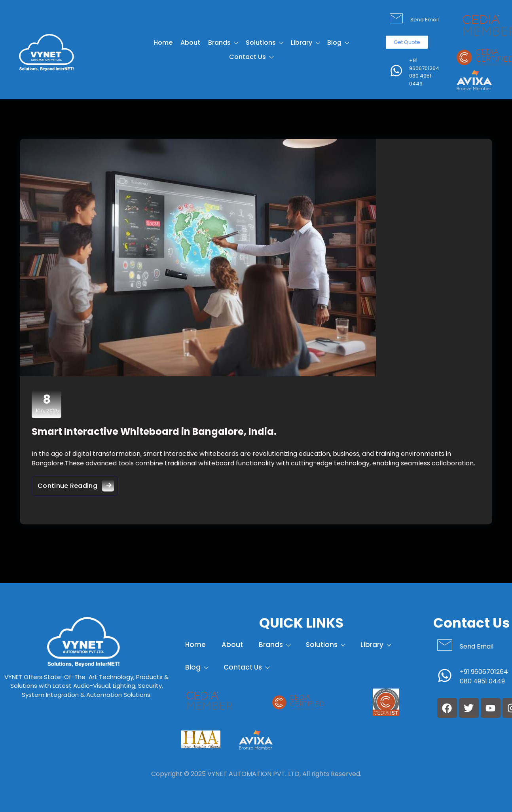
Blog (338, 43)
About (190, 43)
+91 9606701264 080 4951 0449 (424, 72)
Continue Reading (78, 484)
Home (163, 43)
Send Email (425, 20)
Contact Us (251, 57)
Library (305, 43)
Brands (223, 43)
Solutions (264, 43)
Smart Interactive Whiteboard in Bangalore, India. (154, 432)
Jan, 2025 (47, 404)
